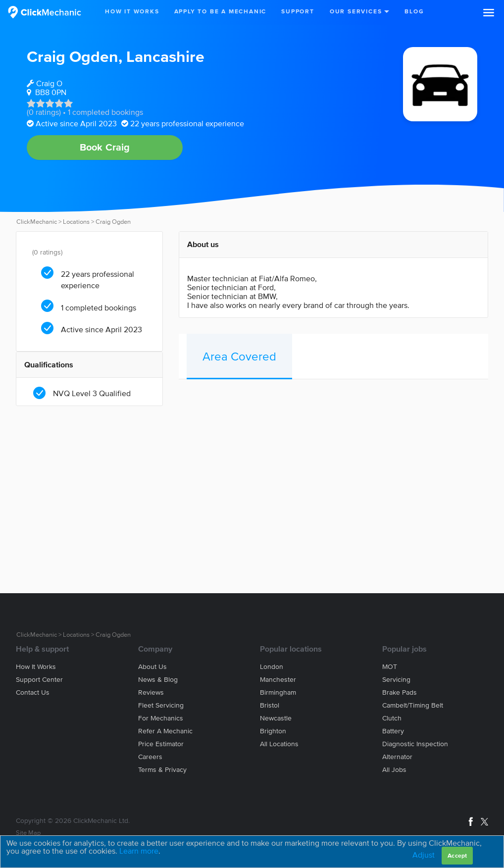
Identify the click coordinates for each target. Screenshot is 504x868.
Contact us (33, 692)
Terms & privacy (162, 770)
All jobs (394, 770)
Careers (150, 757)
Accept (457, 855)
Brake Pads (400, 692)
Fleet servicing (161, 705)
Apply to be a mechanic (221, 11)
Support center (39, 680)
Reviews (151, 692)
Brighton (273, 731)
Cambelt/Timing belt (413, 705)
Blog (414, 11)
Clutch (392, 718)
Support (298, 11)
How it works (36, 667)
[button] (489, 13)
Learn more (139, 851)
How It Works (132, 11)
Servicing (396, 680)
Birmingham (278, 692)
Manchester (278, 680)
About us (152, 667)
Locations (76, 222)
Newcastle (276, 718)
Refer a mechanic (165, 731)
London (272, 667)
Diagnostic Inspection (415, 744)
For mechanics (161, 718)
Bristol (270, 705)
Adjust (424, 855)
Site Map (28, 833)
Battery (393, 731)
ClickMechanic (37, 222)
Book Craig (105, 147)
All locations (279, 744)
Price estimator (161, 744)
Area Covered (239, 356)
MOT (390, 667)
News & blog (158, 680)
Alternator (397, 757)
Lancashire (165, 56)
